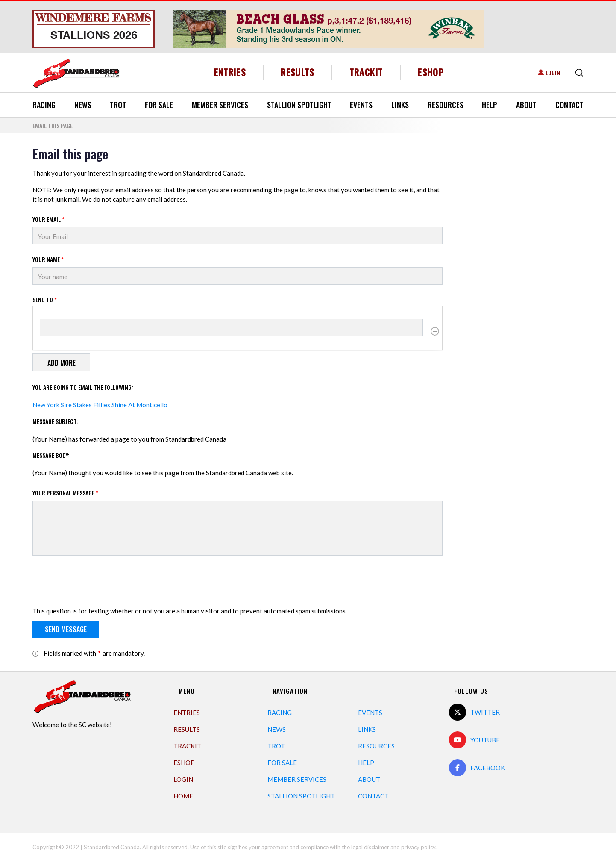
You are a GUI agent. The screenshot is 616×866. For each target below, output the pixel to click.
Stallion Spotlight (299, 105)
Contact (569, 105)
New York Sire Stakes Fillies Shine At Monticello (100, 405)
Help (490, 105)
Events (361, 105)
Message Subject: (55, 421)
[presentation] (97, 583)
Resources (446, 105)
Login (553, 72)
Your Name (48, 259)
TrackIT (366, 72)
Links (400, 105)
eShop (431, 72)
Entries (230, 72)
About (526, 105)
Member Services (220, 105)
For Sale (159, 105)
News (83, 105)
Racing (44, 105)
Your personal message (65, 493)
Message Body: (51, 455)
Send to (45, 299)
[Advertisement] (519, 274)
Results (298, 72)
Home (183, 796)
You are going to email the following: (83, 387)
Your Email (48, 219)
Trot (118, 105)
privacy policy (418, 847)
